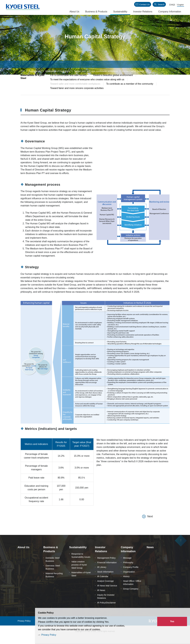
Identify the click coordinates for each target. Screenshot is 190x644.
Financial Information (107, 569)
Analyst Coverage (105, 588)
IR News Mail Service (107, 593)
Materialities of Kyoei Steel (58, 71)
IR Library (102, 574)
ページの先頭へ (181, 548)
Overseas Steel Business (53, 574)
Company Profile (131, 574)
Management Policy (106, 565)
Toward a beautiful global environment (113, 82)
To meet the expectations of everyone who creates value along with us (87, 86)
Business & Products (96, 12)
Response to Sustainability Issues (81, 562)
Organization (129, 579)
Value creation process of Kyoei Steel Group (79, 572)
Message (127, 565)
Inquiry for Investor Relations (106, 603)
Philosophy (128, 569)
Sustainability (35, 71)
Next (150, 523)
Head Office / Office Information (132, 589)
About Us (74, 12)
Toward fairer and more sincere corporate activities (77, 95)
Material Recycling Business (54, 582)
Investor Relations (143, 12)
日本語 (172, 5)
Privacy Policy (49, 635)
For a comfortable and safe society (68, 82)
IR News (101, 597)
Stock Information (105, 579)
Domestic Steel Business (53, 566)
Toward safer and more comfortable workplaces (96, 71)
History (126, 583)
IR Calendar (103, 583)
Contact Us (144, 4)
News (150, 554)
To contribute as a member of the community (130, 91)
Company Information (170, 12)
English (181, 5)
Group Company (131, 596)
